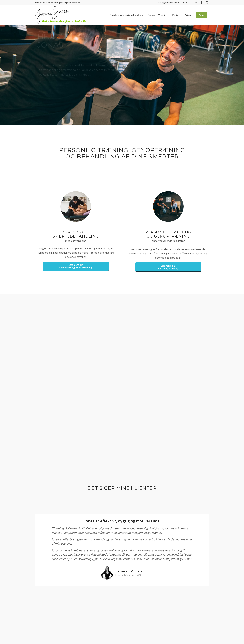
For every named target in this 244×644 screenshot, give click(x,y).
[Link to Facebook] (202, 3)
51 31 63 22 (48, 2)
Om (196, 2)
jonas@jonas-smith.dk (70, 2)
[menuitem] (169, 3)
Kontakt (187, 2)
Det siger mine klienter (169, 2)
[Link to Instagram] (207, 3)
